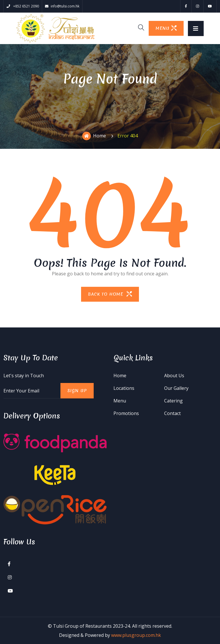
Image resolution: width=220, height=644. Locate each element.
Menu (120, 401)
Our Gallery (176, 388)
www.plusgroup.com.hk (136, 635)
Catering (173, 401)
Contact (172, 413)
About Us (174, 376)
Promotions (126, 413)
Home (94, 136)
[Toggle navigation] (196, 28)
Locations (124, 388)
